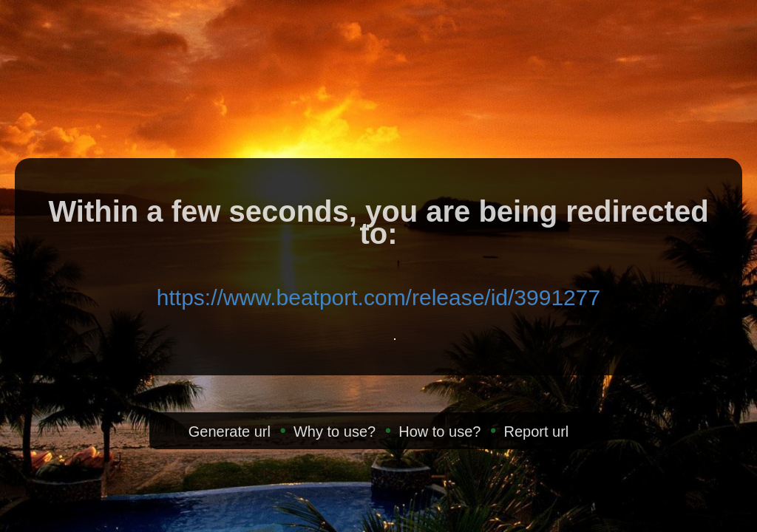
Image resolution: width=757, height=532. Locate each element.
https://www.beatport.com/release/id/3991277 (378, 297)
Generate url (230, 432)
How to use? (439, 432)
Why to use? (335, 432)
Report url (536, 432)
